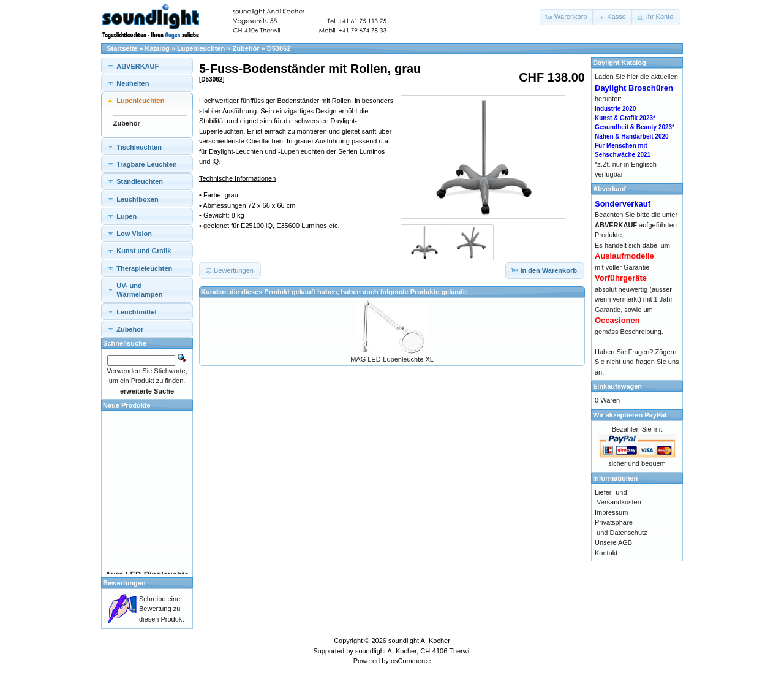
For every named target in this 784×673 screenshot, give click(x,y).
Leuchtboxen (137, 199)
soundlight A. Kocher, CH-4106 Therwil (413, 651)
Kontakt (606, 553)
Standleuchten (140, 181)
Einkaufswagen (617, 386)
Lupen (126, 216)
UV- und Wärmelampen (139, 290)
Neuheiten (133, 83)
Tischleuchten (139, 147)
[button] (567, 17)
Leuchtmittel (136, 312)
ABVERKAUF (138, 66)
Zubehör (246, 48)
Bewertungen (124, 583)
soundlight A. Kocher (419, 641)
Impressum (611, 512)
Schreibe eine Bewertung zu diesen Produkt (161, 609)
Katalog (157, 48)
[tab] (147, 66)
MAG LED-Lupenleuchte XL (392, 359)
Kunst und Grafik (144, 251)
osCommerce (411, 661)
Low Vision (134, 234)
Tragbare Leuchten (146, 164)
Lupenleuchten (201, 48)
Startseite (122, 48)
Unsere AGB (613, 542)
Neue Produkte (127, 405)
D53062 (279, 48)
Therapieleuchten (144, 268)
